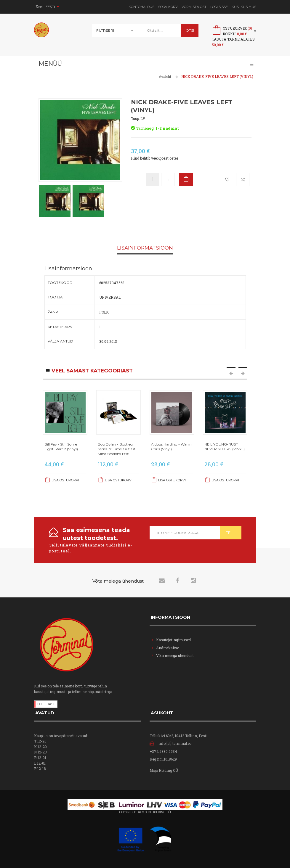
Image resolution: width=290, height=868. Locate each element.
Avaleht (165, 76)
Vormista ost (194, 7)
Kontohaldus (141, 7)
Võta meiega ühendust (175, 655)
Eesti (52, 7)
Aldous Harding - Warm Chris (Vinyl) (171, 447)
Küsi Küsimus (244, 7)
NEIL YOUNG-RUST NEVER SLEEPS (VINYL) (225, 447)
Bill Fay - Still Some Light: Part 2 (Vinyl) (61, 447)
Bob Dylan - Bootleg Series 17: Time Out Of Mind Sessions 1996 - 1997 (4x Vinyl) (116, 451)
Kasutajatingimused (173, 639)
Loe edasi (46, 703)
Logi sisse (219, 7)
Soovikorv (168, 7)
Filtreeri (105, 30)
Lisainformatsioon (145, 248)
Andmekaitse (168, 647)
